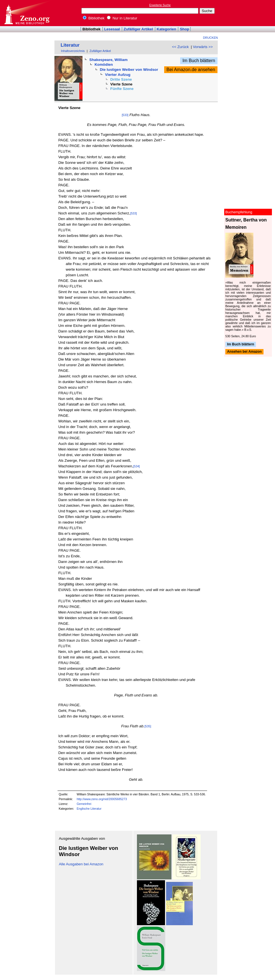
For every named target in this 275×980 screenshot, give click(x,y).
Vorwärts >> (203, 47)
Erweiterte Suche (160, 5)
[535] (148, 726)
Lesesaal (112, 29)
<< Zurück (180, 47)
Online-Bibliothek (27, 13)
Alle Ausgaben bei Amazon (81, 864)
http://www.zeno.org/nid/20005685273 (102, 799)
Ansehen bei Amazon (244, 352)
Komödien (104, 64)
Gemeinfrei (84, 804)
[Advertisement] (249, 13)
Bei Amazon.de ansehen (191, 70)
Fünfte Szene (122, 89)
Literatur (70, 45)
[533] (125, 115)
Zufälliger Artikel (138, 29)
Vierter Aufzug (118, 75)
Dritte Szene (121, 79)
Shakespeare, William (108, 60)
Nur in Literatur (122, 18)
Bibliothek (94, 18)
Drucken (211, 38)
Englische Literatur (89, 809)
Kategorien (166, 29)
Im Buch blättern (199, 61)
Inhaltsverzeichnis (73, 51)
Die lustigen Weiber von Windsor (129, 70)
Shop (185, 29)
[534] (137, 466)
